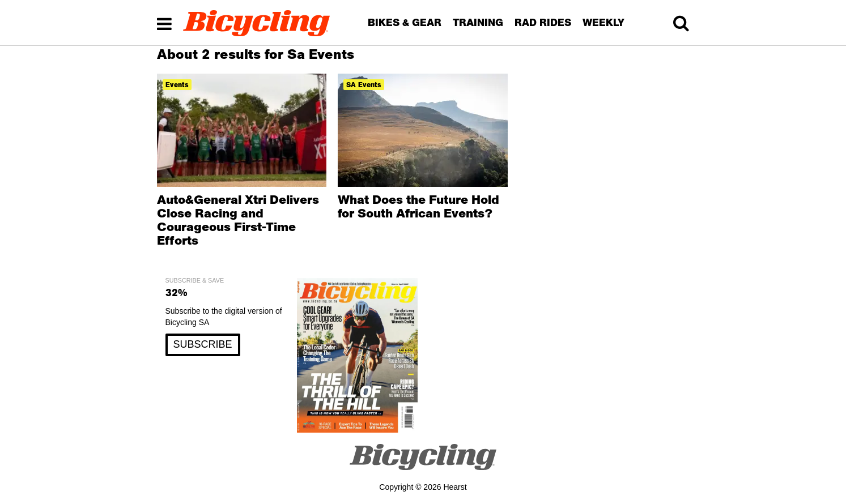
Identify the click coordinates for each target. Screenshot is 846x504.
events (177, 85)
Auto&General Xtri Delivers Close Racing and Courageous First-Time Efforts (238, 220)
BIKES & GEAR (405, 22)
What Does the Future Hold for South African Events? (418, 206)
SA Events (364, 85)
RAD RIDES (543, 22)
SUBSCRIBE (203, 344)
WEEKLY (603, 22)
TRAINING (478, 22)
